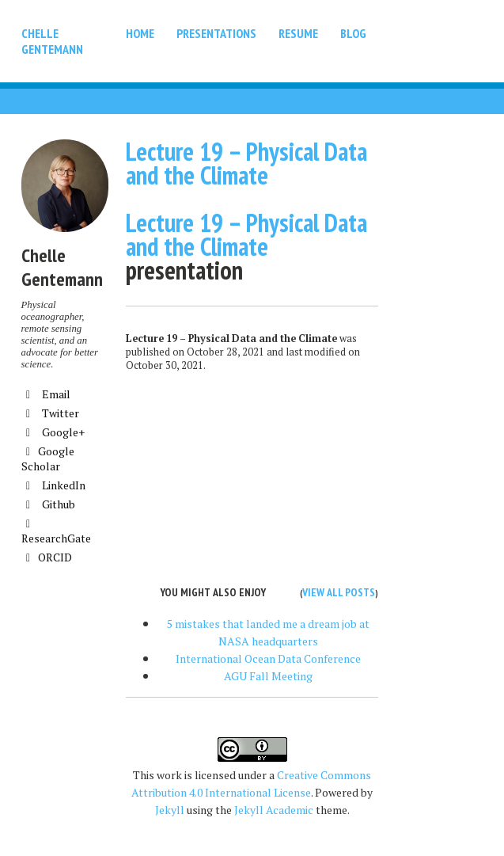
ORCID (47, 557)
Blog (353, 33)
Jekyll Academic (274, 810)
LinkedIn (53, 485)
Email (46, 394)
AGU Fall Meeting (268, 676)
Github (48, 504)
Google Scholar (48, 458)
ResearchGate (56, 532)
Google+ (53, 432)
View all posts (339, 592)
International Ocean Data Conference (268, 658)
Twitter (50, 413)
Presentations (216, 33)
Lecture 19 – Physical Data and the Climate (246, 163)
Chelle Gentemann (52, 41)
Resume (298, 33)
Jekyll (170, 810)
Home (140, 33)
